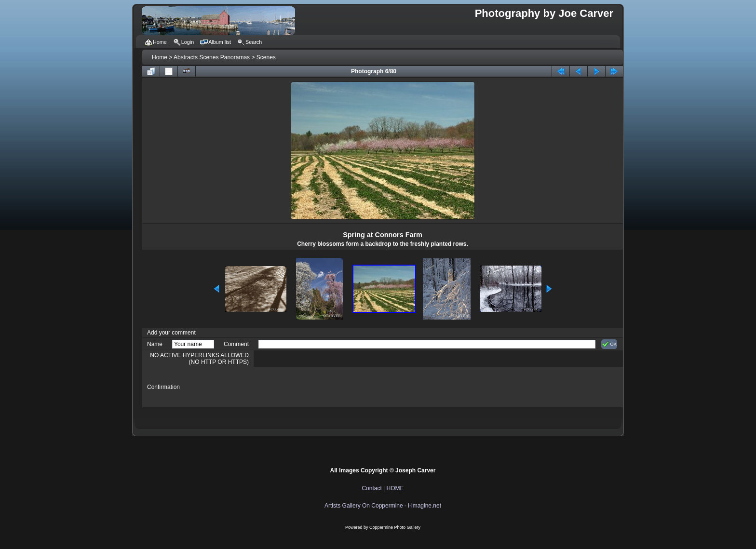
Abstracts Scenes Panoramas (212, 57)
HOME (395, 488)
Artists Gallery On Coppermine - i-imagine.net (383, 506)
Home (160, 57)
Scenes (266, 57)
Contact (371, 488)
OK (609, 344)
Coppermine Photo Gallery (395, 527)
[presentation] (332, 387)
